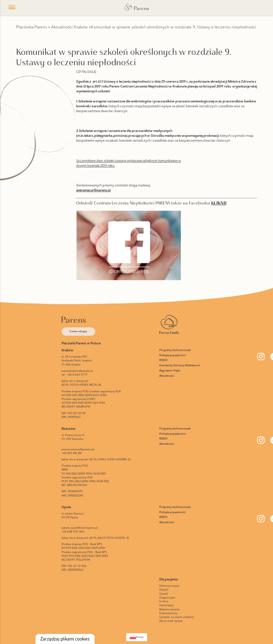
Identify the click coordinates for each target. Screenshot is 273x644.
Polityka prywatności (172, 355)
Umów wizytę (78, 331)
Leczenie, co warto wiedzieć (176, 617)
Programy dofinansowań (175, 350)
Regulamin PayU (170, 371)
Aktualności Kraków (69, 27)
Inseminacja (166, 605)
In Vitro (164, 601)
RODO (163, 360)
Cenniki (164, 594)
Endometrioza (168, 613)
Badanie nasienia (169, 609)
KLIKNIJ (219, 203)
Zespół (164, 589)
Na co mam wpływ (171, 621)
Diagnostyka (167, 597)
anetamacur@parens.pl (93, 190)
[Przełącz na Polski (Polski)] (137, 637)
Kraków (67, 350)
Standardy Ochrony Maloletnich (180, 365)
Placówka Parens (31, 27)
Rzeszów (69, 429)
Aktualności (167, 376)
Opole (66, 507)
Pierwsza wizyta (169, 586)
